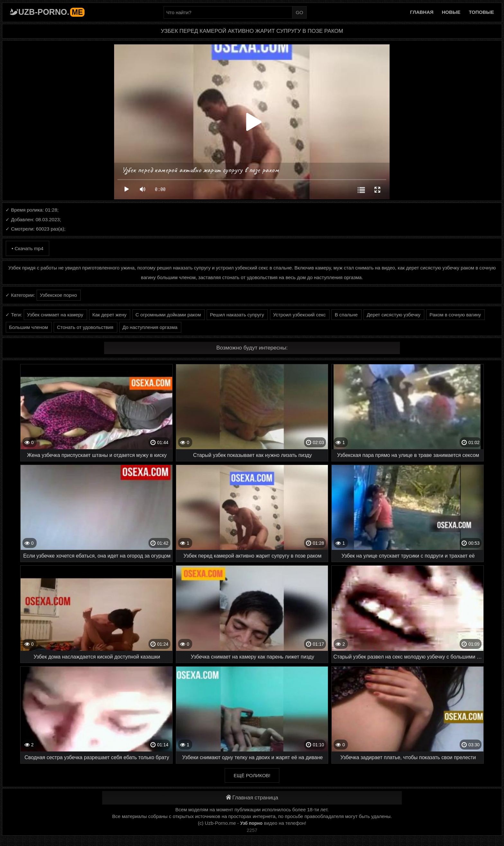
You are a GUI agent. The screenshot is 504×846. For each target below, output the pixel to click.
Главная (422, 12)
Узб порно (251, 823)
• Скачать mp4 (27, 248)
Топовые (482, 12)
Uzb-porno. (51, 12)
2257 (252, 830)
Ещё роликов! (252, 775)
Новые (451, 12)
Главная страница (252, 798)
